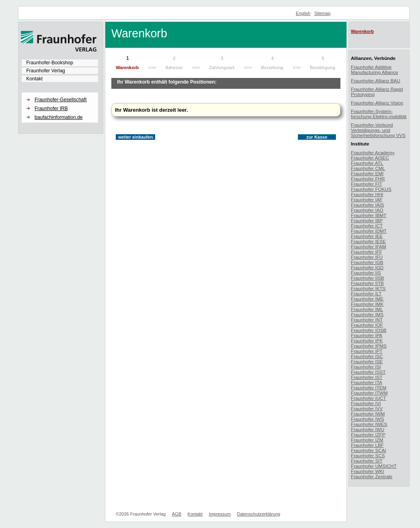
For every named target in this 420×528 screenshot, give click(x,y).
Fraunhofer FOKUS (371, 189)
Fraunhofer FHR (368, 179)
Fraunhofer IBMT (369, 215)
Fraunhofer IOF (367, 325)
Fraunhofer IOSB (369, 330)
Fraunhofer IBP (367, 220)
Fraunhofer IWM (368, 414)
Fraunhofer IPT (367, 351)
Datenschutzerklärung (259, 514)
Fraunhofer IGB (367, 262)
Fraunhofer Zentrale (372, 476)
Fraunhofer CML (368, 168)
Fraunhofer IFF (367, 252)
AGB (177, 514)
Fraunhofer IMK (367, 304)
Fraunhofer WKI (368, 471)
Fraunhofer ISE (367, 361)
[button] (60, 93)
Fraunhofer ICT (367, 226)
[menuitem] (60, 63)
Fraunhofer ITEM (369, 388)
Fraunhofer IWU (368, 429)
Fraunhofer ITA (367, 382)
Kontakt (34, 79)
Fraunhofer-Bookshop (50, 63)
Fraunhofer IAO (367, 210)
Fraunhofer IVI (366, 403)
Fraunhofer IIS (366, 273)
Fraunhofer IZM (367, 440)
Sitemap (323, 13)
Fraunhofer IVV (367, 408)
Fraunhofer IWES (369, 424)
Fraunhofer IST (367, 377)
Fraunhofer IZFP (368, 435)
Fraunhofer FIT (367, 184)
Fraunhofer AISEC (370, 158)
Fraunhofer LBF (367, 445)
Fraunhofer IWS (368, 419)
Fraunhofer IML (367, 309)
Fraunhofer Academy (373, 152)
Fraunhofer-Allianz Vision (377, 103)
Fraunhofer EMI (367, 173)
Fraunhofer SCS (368, 455)
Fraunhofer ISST (368, 372)
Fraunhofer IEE (367, 236)
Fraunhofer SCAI (369, 450)
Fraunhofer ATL (367, 163)
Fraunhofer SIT (367, 461)
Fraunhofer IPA (367, 335)
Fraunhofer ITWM (369, 393)
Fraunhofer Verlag (46, 71)
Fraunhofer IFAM (369, 247)
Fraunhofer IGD (367, 267)
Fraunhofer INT (367, 320)
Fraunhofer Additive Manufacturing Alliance (375, 70)
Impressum (220, 514)
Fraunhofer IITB (367, 283)
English (303, 13)
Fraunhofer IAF (367, 200)
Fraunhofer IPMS (369, 346)
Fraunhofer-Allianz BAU (376, 81)
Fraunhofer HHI (367, 194)
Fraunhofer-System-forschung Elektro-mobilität (379, 114)
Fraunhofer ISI (366, 367)
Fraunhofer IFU (367, 257)
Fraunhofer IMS (367, 314)
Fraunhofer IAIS (368, 205)
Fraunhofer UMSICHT (374, 466)
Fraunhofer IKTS (368, 288)
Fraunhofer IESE (368, 241)
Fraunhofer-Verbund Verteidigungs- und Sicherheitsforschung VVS (378, 130)
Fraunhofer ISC (367, 356)
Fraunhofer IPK (367, 341)
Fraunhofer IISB (368, 278)
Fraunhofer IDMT (369, 231)
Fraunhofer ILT (366, 294)
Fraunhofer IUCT (369, 398)
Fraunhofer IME (367, 299)
